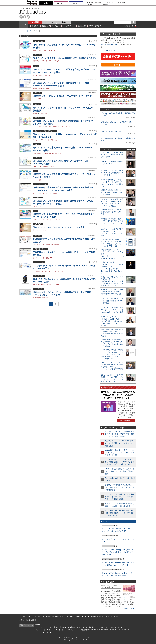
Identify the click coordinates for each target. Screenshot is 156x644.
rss (28, 17)
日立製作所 (55, 245)
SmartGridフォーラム (116, 627)
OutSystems (37, 140)
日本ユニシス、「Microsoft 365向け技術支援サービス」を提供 (62, 96)
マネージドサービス (54, 127)
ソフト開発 (106, 2)
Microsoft (47, 89)
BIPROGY (52, 50)
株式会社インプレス (42, 625)
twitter (21, 17)
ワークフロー (37, 167)
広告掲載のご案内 (59, 617)
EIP (51, 258)
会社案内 (70, 617)
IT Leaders (33, 12)
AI (33, 298)
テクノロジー (50, 22)
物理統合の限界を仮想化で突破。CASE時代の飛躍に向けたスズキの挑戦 (112, 192)
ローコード (46, 140)
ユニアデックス (54, 271)
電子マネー (49, 61)
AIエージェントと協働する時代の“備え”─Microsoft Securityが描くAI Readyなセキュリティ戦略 (112, 310)
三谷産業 (46, 258)
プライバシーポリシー (82, 617)
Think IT (64, 627)
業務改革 (35, 26)
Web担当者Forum (74, 627)
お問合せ (22, 620)
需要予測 (41, 180)
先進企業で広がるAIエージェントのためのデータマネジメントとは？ (112, 212)
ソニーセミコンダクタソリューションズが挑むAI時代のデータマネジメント (112, 173)
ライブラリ (56, 220)
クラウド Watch (103, 627)
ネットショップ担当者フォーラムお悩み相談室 (74, 630)
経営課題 (35, 22)
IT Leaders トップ (25, 31)
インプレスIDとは (109, 50)
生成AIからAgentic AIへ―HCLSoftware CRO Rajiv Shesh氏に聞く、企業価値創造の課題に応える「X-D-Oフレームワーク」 (112, 321)
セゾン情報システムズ (40, 271)
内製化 (35, 89)
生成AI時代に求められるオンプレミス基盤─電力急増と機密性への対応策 (112, 301)
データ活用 (56, 26)
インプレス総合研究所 (89, 627)
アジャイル (54, 140)
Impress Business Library (110, 45)
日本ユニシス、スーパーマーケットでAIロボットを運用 (59, 227)
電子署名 (46, 167)
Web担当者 (90, 2)
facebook (25, 17)
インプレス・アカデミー (43, 633)
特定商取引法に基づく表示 (100, 617)
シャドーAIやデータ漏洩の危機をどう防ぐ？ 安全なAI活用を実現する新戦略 (112, 155)
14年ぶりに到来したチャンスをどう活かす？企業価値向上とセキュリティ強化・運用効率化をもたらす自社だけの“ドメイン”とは (112, 281)
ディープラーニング (45, 220)
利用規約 (38, 617)
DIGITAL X (113, 630)
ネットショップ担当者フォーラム (46, 630)
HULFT (62, 271)
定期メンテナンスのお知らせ (111, 131)
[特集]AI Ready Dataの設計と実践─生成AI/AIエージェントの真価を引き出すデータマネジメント (118, 395)
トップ (24, 24)
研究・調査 (122, 2)
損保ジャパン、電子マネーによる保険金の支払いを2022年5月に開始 (65, 58)
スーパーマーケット (49, 230)
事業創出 (45, 26)
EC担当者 (98, 2)
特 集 (64, 22)
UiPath (35, 75)
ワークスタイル (69, 26)
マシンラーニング (39, 245)
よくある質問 (32, 620)
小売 (34, 230)
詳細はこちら (128, 609)
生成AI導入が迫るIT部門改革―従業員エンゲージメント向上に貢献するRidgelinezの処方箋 (112, 292)
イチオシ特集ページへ (126, 421)
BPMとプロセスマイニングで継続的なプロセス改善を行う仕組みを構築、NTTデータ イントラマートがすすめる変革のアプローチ (112, 367)
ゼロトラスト (66, 127)
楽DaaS (35, 113)
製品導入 (76, 3)
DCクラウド (61, 3)
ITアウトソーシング (39, 127)
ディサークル (47, 193)
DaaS (47, 113)
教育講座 (105, 4)
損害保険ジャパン (39, 61)
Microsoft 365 (37, 99)
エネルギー (90, 4)
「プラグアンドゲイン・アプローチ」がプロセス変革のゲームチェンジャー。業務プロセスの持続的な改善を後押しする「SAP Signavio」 (112, 354)
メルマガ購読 (47, 617)
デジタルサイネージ (54, 285)
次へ (62, 305)
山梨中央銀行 (37, 50)
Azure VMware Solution (40, 153)
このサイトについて (26, 617)
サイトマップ (115, 617)
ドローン (98, 4)
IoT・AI (114, 2)
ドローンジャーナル (124, 630)
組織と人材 (82, 26)
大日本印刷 (36, 285)
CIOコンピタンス (95, 26)
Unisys (45, 50)
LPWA (40, 207)
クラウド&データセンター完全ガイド (48, 627)
